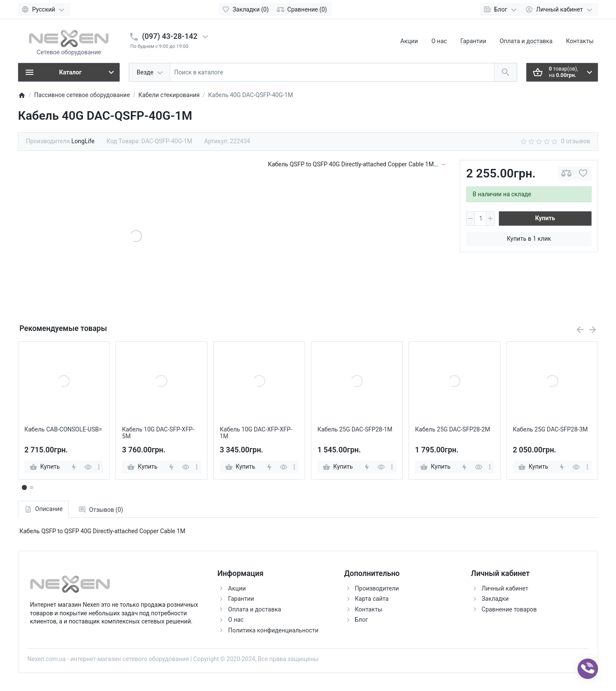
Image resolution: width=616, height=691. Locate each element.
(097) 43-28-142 (170, 36)
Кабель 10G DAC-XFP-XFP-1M (256, 433)
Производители (377, 588)
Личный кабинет (505, 588)
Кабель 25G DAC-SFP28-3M (550, 429)
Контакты (580, 41)
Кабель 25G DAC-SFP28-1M (355, 429)
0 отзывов (576, 141)
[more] (99, 467)
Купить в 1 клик (529, 239)
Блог (362, 620)
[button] (31, 487)
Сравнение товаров (509, 609)
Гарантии (473, 41)
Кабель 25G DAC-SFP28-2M (452, 429)
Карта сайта (372, 599)
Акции (409, 41)
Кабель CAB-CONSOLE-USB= (63, 429)
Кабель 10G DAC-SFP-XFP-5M (158, 433)
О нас (439, 41)
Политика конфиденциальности (273, 630)
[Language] (44, 9)
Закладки (495, 599)
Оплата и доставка (526, 41)
